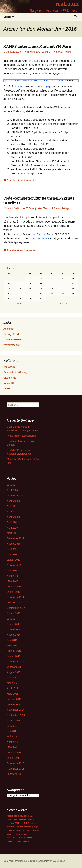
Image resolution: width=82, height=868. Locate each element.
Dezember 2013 (16, 763)
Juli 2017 (12, 619)
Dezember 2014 (16, 704)
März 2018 (13, 581)
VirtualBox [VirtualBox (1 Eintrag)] (27, 841)
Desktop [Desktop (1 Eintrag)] (30, 819)
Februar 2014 (14, 753)
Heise (7, 388)
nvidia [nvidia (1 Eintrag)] (17, 830)
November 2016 (16, 629)
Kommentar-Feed (13, 339)
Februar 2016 (14, 651)
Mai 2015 (12, 683)
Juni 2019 (12, 554)
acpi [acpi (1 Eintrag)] (16, 816)
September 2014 (16, 715)
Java (31, 208)
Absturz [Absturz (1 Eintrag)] (10, 816)
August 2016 (14, 635)
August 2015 (14, 672)
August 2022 (14, 501)
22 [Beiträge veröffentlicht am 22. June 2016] (30, 294)
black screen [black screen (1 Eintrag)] (12, 819)
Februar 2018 (14, 587)
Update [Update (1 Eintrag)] (10, 841)
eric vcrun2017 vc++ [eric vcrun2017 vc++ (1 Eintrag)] (15, 823)
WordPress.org (12, 345)
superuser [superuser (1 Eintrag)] (11, 834)
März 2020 (13, 533)
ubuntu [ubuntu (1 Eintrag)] (29, 838)
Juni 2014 (12, 731)
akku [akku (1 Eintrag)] (20, 816)
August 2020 (14, 517)
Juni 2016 (12, 640)
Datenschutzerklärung (15, 372)
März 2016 (13, 645)
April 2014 (12, 742)
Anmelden (9, 329)
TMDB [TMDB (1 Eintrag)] (23, 838)
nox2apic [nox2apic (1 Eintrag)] (11, 830)
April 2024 (12, 490)
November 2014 (16, 710)
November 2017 (16, 597)
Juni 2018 (12, 570)
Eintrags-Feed (11, 334)
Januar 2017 (14, 624)
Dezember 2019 (16, 538)
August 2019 (14, 544)
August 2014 (14, 720)
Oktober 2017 (14, 603)
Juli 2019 (12, 549)
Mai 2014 (12, 737)
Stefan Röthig (63, 52)
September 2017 (16, 608)
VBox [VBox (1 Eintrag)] (20, 841)
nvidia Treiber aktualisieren (21, 436)
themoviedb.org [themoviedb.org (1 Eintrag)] (13, 838)
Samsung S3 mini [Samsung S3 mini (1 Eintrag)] (32, 830)
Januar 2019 (14, 560)
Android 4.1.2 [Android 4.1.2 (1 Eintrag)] (28, 816)
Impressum (9, 367)
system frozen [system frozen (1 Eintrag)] (21, 834)
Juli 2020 (12, 522)
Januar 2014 (14, 758)
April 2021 (12, 512)
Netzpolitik (9, 383)
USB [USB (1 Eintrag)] (15, 841)
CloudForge (10, 378)
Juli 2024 (12, 485)
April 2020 (12, 528)
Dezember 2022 (16, 496)
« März (18, 304)
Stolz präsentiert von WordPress (47, 861)
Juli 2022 (12, 506)
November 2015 (16, 662)
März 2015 (13, 694)
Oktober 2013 (14, 774)
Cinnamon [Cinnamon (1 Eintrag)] (22, 819)
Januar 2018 (14, 592)
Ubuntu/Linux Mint (40, 52)
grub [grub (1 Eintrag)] (9, 827)
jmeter (39, 208)
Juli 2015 (12, 678)
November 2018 (16, 565)
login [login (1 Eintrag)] (36, 827)
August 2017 (14, 613)
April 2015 (12, 688)
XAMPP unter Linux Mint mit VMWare (37, 46)
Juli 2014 (12, 726)
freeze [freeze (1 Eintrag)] (35, 823)
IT (28, 52)
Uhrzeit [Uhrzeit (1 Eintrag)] (35, 838)
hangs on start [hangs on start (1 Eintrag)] (17, 827)
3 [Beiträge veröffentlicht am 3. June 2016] (52, 279)
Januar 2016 (14, 656)
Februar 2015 (14, 699)
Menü (7, 17)
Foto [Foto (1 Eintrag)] (30, 823)
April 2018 (12, 576)
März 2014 (13, 747)
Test (45, 208)
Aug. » (63, 304)
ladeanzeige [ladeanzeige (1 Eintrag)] (29, 827)
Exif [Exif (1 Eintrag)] (26, 823)
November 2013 (16, 769)
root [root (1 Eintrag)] (22, 830)
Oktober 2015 (14, 667)
